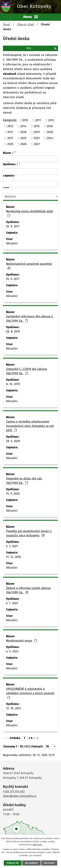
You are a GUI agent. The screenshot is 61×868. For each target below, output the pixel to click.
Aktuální (12, 243)
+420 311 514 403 (14, 791)
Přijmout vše (13, 863)
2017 (10, 132)
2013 (10, 126)
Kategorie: (10, 120)
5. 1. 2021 (12, 546)
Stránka (15, 738)
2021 (10, 138)
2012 (51, 120)
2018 (23, 132)
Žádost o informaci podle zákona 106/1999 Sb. (28, 590)
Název (8, 153)
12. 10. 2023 (14, 708)
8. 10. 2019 (13, 384)
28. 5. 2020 (13, 441)
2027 (37, 144)
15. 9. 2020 (13, 494)
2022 (23, 138)
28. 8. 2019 (13, 332)
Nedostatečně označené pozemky (29, 266)
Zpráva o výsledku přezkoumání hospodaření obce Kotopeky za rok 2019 (30, 426)
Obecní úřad (25, 25)
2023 (37, 138)
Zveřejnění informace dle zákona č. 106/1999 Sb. (30, 319)
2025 (10, 144)
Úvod (6, 25)
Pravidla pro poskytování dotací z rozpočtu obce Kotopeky (29, 533)
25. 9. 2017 (13, 226)
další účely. (37, 845)
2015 (37, 126)
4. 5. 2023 (12, 651)
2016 (50, 126)
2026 (24, 144)
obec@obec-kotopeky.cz (20, 796)
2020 (50, 132)
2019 (37, 132)
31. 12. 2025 (13, 557)
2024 (50, 138)
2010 (25, 120)
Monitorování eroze (21, 641)
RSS (41, 48)
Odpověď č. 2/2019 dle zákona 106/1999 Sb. (26, 371)
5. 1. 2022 (12, 603)
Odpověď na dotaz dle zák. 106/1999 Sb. (24, 481)
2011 (38, 120)
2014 (23, 126)
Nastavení (49, 863)
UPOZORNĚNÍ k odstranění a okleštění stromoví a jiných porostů (30, 693)
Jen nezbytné (31, 863)
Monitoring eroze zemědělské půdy (30, 213)
